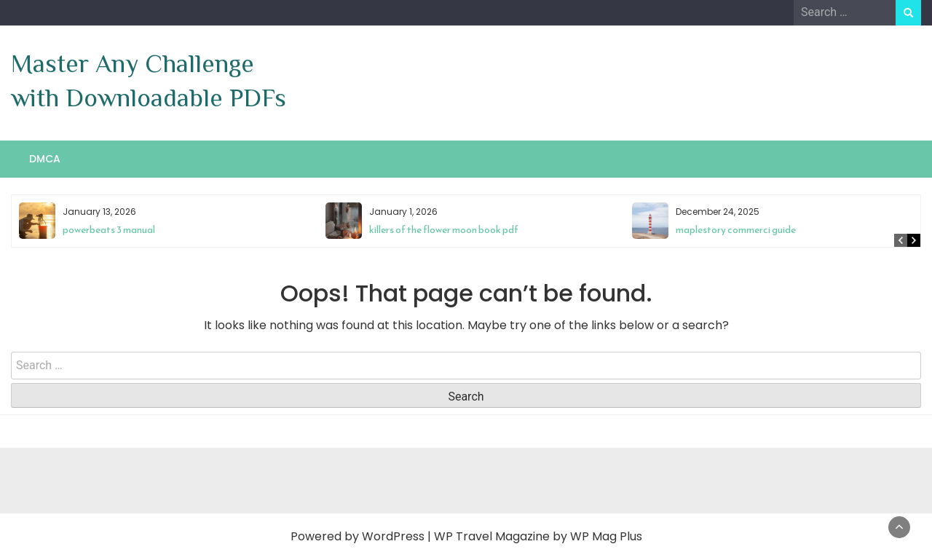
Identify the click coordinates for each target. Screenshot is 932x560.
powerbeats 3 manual (109, 230)
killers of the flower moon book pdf (444, 230)
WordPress (393, 536)
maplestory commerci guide (736, 230)
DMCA (45, 159)
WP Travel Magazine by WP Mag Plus (538, 536)
